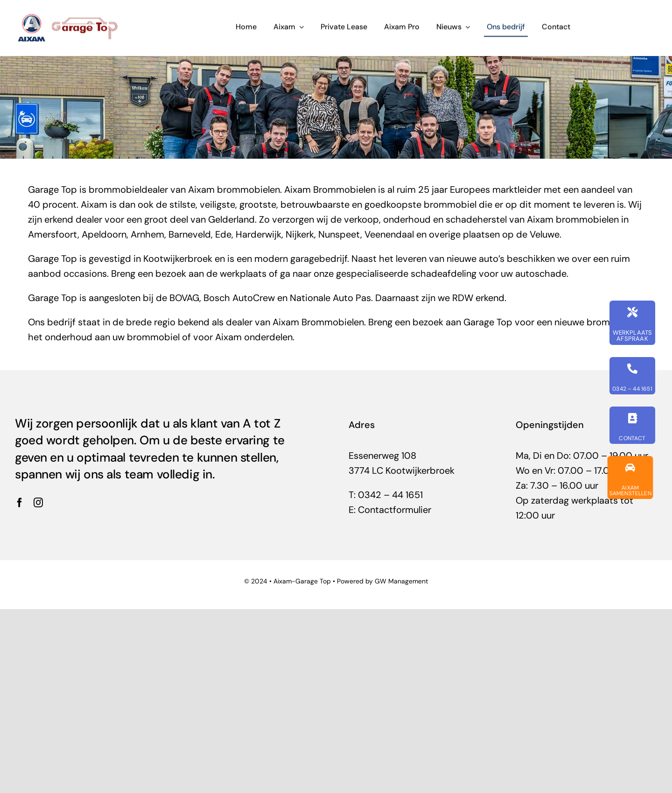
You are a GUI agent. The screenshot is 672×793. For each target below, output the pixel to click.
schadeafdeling (444, 274)
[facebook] (20, 503)
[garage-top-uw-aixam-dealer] (69, 16)
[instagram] (38, 503)
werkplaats (243, 274)
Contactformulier (395, 510)
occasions (85, 274)
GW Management (401, 581)
